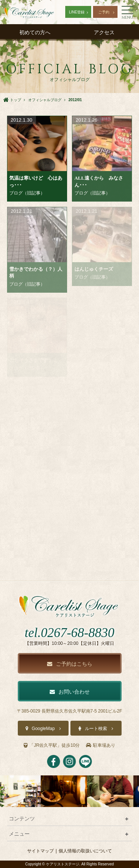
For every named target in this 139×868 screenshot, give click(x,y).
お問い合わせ (70, 692)
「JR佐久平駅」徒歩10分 (52, 745)
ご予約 (104, 12)
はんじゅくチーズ (94, 269)
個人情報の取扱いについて (85, 851)
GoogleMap (43, 729)
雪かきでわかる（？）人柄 (36, 272)
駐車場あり (101, 745)
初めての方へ (35, 32)
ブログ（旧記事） (27, 193)
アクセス (104, 32)
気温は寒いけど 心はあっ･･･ (36, 181)
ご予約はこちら (70, 664)
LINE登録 (77, 12)
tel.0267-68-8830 (69, 633)
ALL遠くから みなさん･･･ (99, 181)
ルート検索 (96, 729)
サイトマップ (40, 851)
